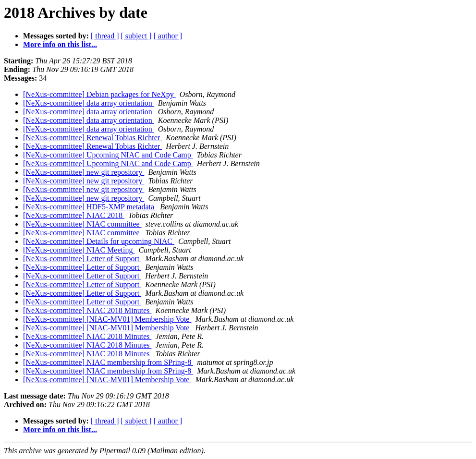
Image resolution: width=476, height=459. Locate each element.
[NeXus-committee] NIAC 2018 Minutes (87, 310)
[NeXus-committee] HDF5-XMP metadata (90, 207)
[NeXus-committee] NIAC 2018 (74, 215)
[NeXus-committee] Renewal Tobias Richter (92, 138)
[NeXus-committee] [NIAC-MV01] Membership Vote (107, 319)
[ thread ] (105, 36)
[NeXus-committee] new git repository (84, 172)
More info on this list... (60, 44)
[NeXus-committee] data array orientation (89, 103)
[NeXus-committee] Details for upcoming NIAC (99, 241)
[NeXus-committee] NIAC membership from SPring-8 (108, 362)
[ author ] (168, 36)
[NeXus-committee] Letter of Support (82, 259)
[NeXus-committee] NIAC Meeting (79, 250)
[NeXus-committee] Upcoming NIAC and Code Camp (108, 155)
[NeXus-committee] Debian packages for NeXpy (99, 94)
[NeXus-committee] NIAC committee (82, 224)
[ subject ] (136, 36)
